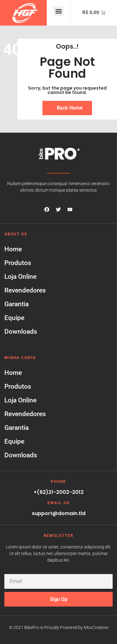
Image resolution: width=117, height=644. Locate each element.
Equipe (14, 318)
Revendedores (25, 290)
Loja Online (20, 277)
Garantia (17, 304)
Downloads (21, 332)
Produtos (18, 263)
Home (13, 249)
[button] (58, 11)
